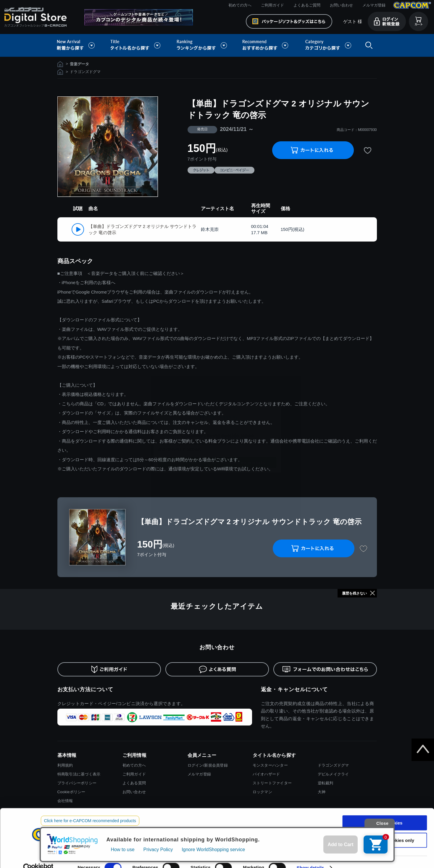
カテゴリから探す (328, 45)
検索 (368, 45)
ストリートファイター (272, 783)
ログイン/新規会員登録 (208, 765)
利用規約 (65, 765)
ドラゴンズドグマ (333, 765)
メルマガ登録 (374, 5)
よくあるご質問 (307, 5)
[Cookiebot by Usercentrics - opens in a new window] (38, 856)
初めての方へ (240, 5)
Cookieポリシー (71, 792)
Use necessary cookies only (385, 829)
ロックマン (262, 792)
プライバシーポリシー (77, 783)
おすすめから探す (266, 45)
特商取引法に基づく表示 (79, 774)
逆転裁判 (326, 783)
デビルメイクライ (333, 774)
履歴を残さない (354, 593)
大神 (322, 792)
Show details (310, 856)
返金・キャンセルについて (295, 689)
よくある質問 (134, 783)
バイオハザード (266, 774)
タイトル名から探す (136, 45)
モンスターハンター (270, 765)
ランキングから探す (202, 45)
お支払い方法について (85, 689)
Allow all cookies (385, 811)
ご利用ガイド (272, 5)
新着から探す (80, 45)
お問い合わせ (341, 5)
